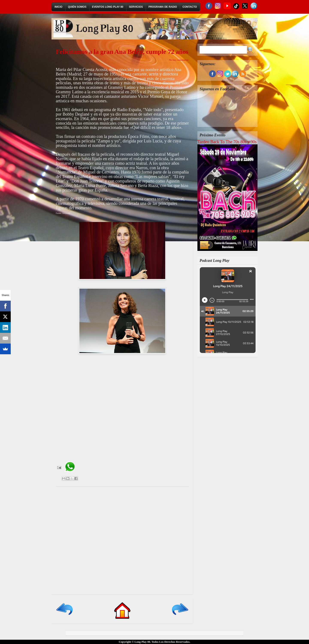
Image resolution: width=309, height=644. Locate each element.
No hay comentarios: (179, 60)
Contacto (190, 7)
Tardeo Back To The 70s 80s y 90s (227, 142)
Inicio (58, 7)
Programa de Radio (163, 7)
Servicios (136, 7)
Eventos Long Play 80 (108, 7)
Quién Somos (77, 7)
